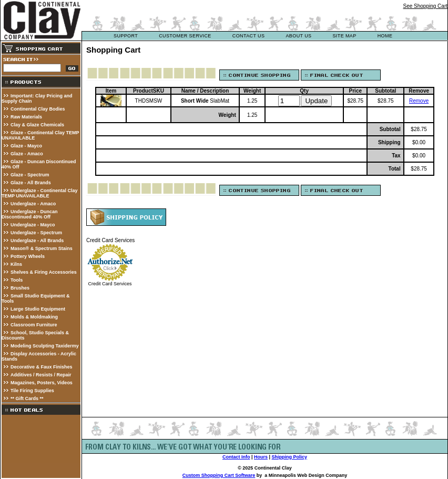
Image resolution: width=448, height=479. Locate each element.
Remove (419, 101)
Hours (261, 457)
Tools (17, 280)
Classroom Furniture (34, 325)
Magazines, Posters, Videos (42, 383)
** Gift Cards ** (27, 398)
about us (298, 36)
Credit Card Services (110, 284)
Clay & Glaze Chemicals (37, 125)
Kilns (16, 264)
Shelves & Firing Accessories (44, 272)
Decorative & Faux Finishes (42, 367)
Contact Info (236, 457)
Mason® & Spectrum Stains (42, 248)
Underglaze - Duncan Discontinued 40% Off (30, 214)
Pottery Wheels (28, 256)
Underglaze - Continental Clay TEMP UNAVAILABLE (40, 193)
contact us (249, 36)
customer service (185, 36)
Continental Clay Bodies (38, 109)
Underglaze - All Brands (37, 241)
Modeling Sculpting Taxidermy (45, 346)
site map (344, 36)
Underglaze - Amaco (33, 204)
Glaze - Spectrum (30, 175)
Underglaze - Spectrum (36, 233)
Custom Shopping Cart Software (219, 475)
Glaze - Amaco (27, 154)
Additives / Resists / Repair (41, 375)
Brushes (20, 288)
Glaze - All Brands (31, 183)
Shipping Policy (290, 457)
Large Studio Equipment (38, 309)
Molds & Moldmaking (34, 317)
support (126, 36)
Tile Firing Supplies (32, 391)
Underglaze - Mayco (33, 225)
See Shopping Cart (425, 6)
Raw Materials (26, 117)
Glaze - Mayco (26, 146)
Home (385, 36)
